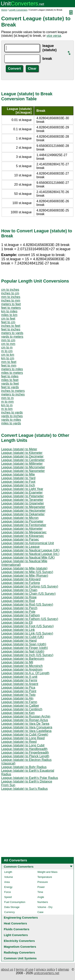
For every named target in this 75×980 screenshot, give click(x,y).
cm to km (8, 355)
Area (7, 882)
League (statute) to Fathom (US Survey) (30, 619)
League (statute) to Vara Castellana (26, 731)
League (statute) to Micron (20, 518)
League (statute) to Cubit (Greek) (25, 734)
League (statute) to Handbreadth (24, 749)
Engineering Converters (21, 917)
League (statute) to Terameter (22, 500)
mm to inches (11, 297)
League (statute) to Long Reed (23, 738)
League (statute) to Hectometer (23, 511)
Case (40, 912)
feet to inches (11, 329)
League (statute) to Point (19, 691)
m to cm (7, 351)
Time (40, 892)
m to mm (7, 402)
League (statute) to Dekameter (23, 514)
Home (4, 10)
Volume (8, 877)
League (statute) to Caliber (20, 706)
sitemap (63, 969)
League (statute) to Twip (18, 695)
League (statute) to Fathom (20, 615)
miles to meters (12, 373)
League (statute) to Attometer (22, 529)
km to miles (9, 311)
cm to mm (8, 344)
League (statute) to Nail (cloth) (23, 651)
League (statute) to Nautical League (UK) (30, 550)
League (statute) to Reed (19, 742)
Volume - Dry (45, 907)
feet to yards (10, 387)
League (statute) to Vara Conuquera (27, 727)
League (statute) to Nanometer (23, 471)
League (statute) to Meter (19, 449)
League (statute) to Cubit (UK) (22, 637)
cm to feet (8, 319)
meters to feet (11, 304)
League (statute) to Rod (18, 601)
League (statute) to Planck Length (25, 756)
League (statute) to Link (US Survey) (27, 633)
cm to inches (10, 290)
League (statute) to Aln (17, 698)
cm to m (7, 347)
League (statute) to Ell (17, 623)
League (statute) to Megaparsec (24, 532)
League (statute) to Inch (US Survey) (27, 655)
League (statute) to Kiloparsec (22, 536)
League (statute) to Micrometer (23, 467)
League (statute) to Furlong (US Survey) (30, 586)
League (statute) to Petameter (22, 496)
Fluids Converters (17, 929)
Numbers (43, 902)
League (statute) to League (20, 547)
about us (7, 969)
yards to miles (11, 420)
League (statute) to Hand (19, 641)
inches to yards (12, 412)
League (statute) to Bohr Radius (24, 767)
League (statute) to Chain (19, 590)
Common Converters (19, 867)
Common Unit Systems (20, 958)
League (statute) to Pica (18, 688)
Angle (41, 897)
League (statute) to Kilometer (22, 453)
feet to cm (8, 322)
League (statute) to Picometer (22, 521)
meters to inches (13, 394)
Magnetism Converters (20, 947)
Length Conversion (18, 10)
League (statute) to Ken (18, 713)
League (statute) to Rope (19, 597)
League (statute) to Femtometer (24, 525)
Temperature (45, 877)
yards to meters (12, 337)
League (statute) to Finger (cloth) (24, 648)
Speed (8, 897)
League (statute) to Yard (18, 478)
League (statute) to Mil (17, 662)
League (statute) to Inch (18, 485)
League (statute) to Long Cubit (23, 745)
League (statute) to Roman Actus (25, 720)
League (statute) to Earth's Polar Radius (30, 778)
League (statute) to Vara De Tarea (25, 724)
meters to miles (12, 369)
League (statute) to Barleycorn (23, 659)
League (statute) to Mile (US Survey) (27, 572)
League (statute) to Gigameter (22, 503)
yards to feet (10, 384)
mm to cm (8, 340)
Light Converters (16, 935)
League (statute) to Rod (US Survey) (27, 604)
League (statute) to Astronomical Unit (27, 543)
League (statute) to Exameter (22, 493)
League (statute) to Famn (19, 702)
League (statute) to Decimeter (22, 456)
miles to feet (10, 380)
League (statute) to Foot (18, 482)
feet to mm (9, 365)
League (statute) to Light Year (22, 489)
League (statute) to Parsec (20, 539)
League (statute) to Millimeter (22, 464)
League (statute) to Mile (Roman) (25, 576)
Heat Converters (15, 923)
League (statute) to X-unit (19, 677)
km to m (7, 405)
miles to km (9, 315)
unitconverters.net (46, 973)
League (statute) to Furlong (20, 583)
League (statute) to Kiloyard (21, 579)
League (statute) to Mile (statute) (24, 568)
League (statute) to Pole (18, 612)
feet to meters (11, 308)
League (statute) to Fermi (19, 680)
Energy (8, 887)
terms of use (25, 969)
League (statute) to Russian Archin (26, 716)
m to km (7, 409)
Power (41, 887)
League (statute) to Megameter (23, 507)
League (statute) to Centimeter (23, 460)
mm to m (7, 398)
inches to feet (11, 326)
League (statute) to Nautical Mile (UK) (28, 558)
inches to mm (11, 300)
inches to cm (10, 293)
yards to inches (12, 416)
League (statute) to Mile (18, 474)
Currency (9, 912)
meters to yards (12, 333)
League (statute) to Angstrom (22, 669)
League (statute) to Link (18, 630)
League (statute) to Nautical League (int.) (30, 554)
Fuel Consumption (15, 902)
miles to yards (11, 423)
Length (8, 872)
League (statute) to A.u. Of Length (25, 673)
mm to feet (9, 362)
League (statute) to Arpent (20, 684)
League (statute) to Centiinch (22, 709)
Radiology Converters (19, 952)
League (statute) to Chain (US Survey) (28, 594)
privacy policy (46, 969)
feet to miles (10, 376)
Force (7, 892)
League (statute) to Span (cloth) (24, 644)
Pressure (43, 882)
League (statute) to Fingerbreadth (25, 753)
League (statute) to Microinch (22, 666)
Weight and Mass (47, 872)
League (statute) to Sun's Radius (24, 789)
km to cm (8, 358)
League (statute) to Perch (19, 608)
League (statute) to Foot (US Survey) (27, 626)
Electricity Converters (19, 941)
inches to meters (13, 391)
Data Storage (12, 907)
